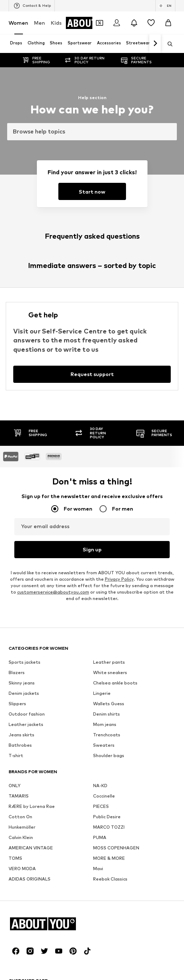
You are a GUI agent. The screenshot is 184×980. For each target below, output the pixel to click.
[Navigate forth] (155, 44)
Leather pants (109, 326)
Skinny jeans (22, 347)
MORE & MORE (109, 522)
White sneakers (110, 337)
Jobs (76, 772)
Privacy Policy (119, 243)
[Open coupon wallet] (100, 23)
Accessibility (95, 782)
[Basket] (168, 23)
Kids (56, 23)
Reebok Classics (110, 543)
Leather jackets (26, 388)
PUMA (100, 501)
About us (26, 772)
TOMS (15, 522)
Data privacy (107, 772)
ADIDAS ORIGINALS (30, 543)
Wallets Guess (109, 368)
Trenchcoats (107, 399)
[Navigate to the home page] (48, 588)
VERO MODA (22, 533)
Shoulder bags (109, 420)
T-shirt (16, 420)
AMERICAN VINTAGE (31, 512)
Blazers (17, 337)
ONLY (14, 450)
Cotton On (20, 481)
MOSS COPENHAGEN (116, 512)
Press (54, 772)
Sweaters (104, 409)
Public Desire (107, 481)
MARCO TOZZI (109, 491)
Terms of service (150, 772)
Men (40, 23)
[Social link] (16, 615)
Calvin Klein (21, 501)
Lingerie (102, 357)
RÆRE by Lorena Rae (32, 470)
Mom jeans (105, 388)
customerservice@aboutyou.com (53, 256)
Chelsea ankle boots (115, 347)
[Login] (117, 23)
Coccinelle (104, 460)
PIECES (101, 470)
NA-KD (100, 450)
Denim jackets (24, 357)
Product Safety (137, 782)
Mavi (98, 533)
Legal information (50, 782)
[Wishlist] (151, 23)
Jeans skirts (21, 399)
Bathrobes (20, 409)
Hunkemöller (22, 491)
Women (18, 23)
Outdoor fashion (27, 378)
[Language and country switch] (165, 6)
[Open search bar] (168, 44)
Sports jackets (25, 326)
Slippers (17, 368)
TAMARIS (19, 460)
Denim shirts (106, 378)
